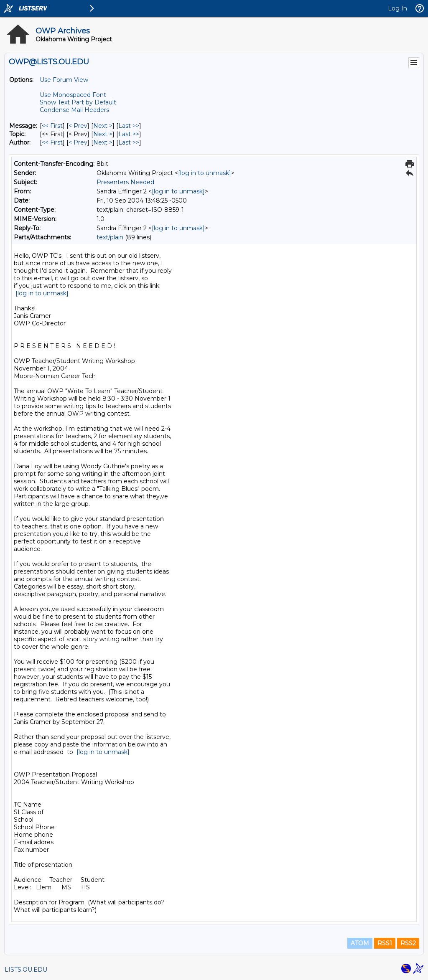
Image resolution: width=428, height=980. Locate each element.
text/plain (110, 237)
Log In (397, 8)
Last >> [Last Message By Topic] (129, 134)
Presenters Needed (125, 182)
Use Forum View (64, 80)
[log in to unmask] (205, 173)
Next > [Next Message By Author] (103, 142)
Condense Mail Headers (74, 110)
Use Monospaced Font (73, 95)
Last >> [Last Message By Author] (129, 142)
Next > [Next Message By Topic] (103, 134)
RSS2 (408, 943)
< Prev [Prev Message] (78, 126)
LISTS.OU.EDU (26, 970)
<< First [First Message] (52, 126)
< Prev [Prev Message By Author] (78, 142)
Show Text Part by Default (78, 102)
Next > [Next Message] (103, 126)
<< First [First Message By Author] (52, 142)
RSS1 (385, 943)
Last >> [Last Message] (129, 126)
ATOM (360, 943)
